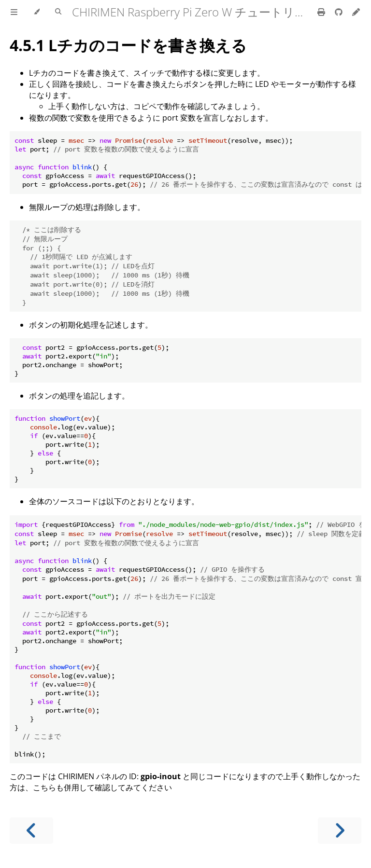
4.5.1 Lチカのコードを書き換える (128, 45)
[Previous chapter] (31, 831)
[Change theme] (36, 12)
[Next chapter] (340, 831)
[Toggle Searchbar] (58, 12)
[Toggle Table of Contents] (14, 12)
